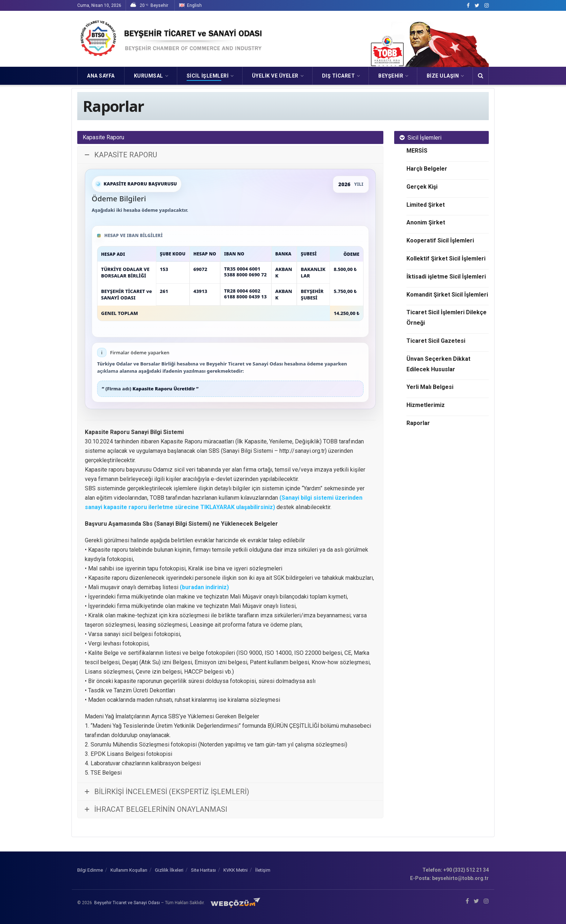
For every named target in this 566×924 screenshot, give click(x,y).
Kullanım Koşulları (129, 870)
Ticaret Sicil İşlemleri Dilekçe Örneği (447, 318)
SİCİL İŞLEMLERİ (208, 76)
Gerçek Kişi (422, 187)
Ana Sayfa (101, 76)
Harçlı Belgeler (427, 169)
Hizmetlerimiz (426, 405)
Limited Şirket (426, 205)
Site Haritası (203, 870)
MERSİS (417, 151)
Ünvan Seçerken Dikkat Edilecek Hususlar (438, 364)
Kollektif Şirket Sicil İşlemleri (446, 259)
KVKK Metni (236, 870)
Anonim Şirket (426, 222)
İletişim (263, 870)
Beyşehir (391, 76)
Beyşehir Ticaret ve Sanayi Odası (127, 903)
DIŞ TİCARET (339, 76)
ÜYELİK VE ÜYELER (275, 76)
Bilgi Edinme (90, 870)
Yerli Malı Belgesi (430, 387)
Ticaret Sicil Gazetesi (436, 341)
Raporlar (418, 423)
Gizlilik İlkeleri (169, 870)
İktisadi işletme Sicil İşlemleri (446, 277)
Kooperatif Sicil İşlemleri (440, 240)
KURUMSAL (149, 76)
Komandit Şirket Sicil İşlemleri (447, 295)
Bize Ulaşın (443, 76)
